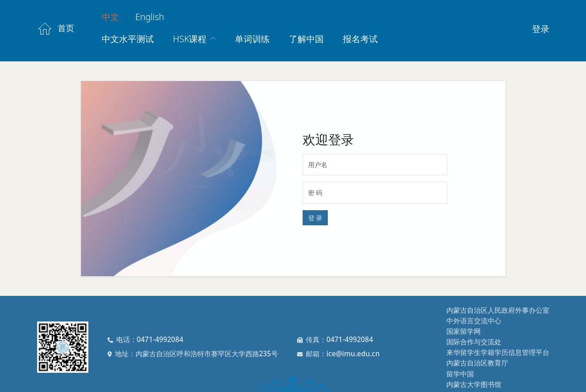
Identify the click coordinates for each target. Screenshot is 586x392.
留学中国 (460, 374)
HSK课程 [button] (191, 39)
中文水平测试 (128, 39)
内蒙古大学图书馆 (474, 384)
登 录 (315, 218)
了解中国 (306, 39)
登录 (541, 29)
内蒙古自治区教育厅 (477, 363)
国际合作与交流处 (474, 342)
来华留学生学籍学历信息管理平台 (498, 352)
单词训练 (252, 39)
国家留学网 (464, 331)
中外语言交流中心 (474, 321)
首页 (56, 29)
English (149, 17)
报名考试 (360, 39)
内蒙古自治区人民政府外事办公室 (498, 310)
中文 (110, 17)
